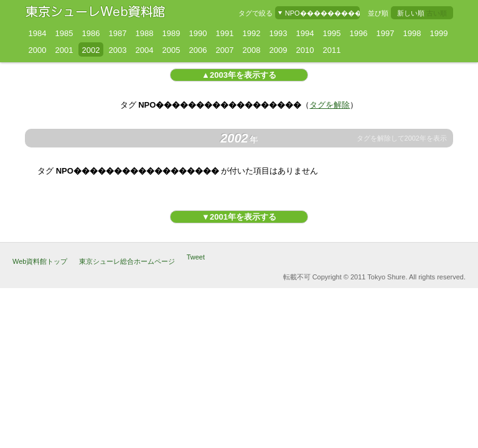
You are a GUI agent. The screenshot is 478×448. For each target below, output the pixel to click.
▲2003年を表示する (239, 75)
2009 (279, 50)
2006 (198, 50)
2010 (305, 50)
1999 (439, 33)
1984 (38, 33)
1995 (332, 33)
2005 (171, 50)
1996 (359, 33)
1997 (386, 33)
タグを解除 (330, 105)
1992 (252, 33)
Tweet (196, 257)
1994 (305, 33)
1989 (171, 33)
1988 (145, 33)
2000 (38, 50)
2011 (332, 50)
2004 (145, 50)
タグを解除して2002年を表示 (402, 138)
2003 (118, 50)
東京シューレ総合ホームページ (127, 261)
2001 (64, 50)
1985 (64, 33)
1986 (91, 33)
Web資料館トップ (40, 261)
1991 (225, 33)
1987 (118, 33)
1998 (412, 33)
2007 (225, 50)
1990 (198, 33)
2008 (252, 50)
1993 (279, 33)
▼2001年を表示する (239, 217)
